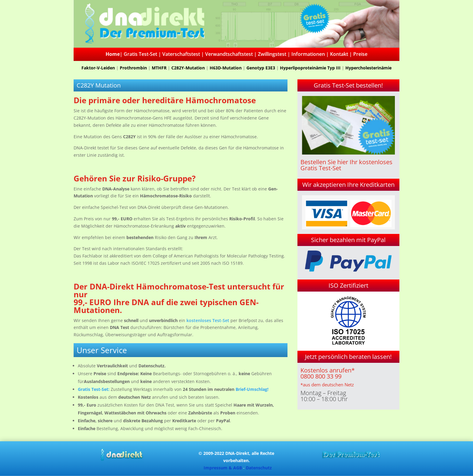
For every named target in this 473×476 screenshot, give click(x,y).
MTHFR (159, 68)
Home (113, 54)
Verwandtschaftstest (229, 54)
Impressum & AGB (223, 468)
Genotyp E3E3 (261, 68)
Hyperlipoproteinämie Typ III (310, 68)
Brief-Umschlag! (252, 389)
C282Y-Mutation (188, 68)
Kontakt (339, 54)
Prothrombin (133, 68)
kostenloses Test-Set (208, 320)
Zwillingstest (272, 54)
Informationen (308, 54)
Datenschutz (259, 468)
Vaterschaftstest (181, 54)
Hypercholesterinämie (368, 68)
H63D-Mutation (226, 68)
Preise (360, 54)
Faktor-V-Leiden (98, 68)
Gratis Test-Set (140, 54)
